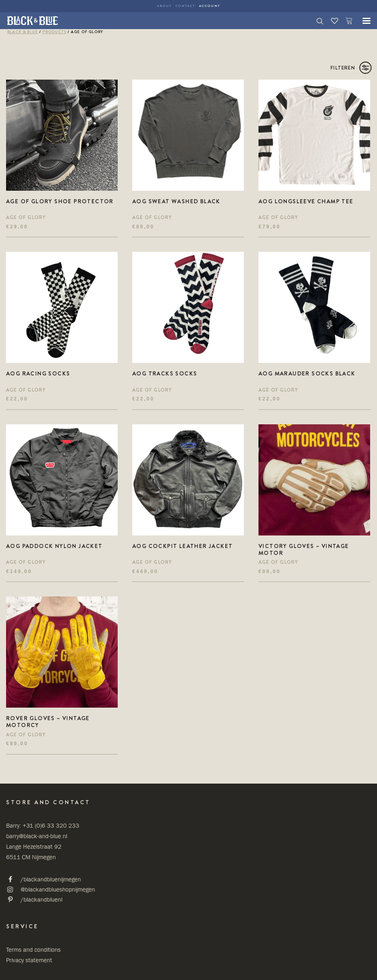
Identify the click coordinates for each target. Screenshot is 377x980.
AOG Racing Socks (38, 373)
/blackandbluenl (41, 899)
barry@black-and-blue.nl (37, 836)
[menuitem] (164, 6)
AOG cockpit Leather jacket (182, 546)
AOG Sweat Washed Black (176, 201)
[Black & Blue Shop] (33, 21)
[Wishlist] (331, 21)
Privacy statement (29, 960)
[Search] (316, 21)
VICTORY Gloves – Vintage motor (304, 549)
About (164, 6)
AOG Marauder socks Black (307, 373)
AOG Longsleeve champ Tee (306, 201)
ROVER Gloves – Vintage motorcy (48, 722)
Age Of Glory (26, 217)
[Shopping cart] (345, 21)
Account (210, 6)
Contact (185, 6)
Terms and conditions (33, 949)
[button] (362, 21)
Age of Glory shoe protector (60, 201)
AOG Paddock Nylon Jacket (54, 546)
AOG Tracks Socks (165, 373)
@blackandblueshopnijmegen (58, 889)
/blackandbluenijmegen (51, 879)
